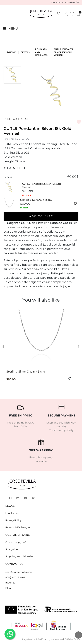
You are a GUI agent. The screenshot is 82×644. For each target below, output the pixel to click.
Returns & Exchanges (18, 527)
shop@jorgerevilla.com (19, 572)
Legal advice (13, 513)
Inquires (10, 583)
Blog (8, 588)
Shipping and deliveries (19, 556)
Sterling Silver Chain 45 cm (26, 372)
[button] (4, 347)
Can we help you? (16, 542)
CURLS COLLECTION (16, 119)
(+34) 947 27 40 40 (16, 577)
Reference (9, 139)
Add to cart (41, 216)
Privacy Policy (13, 520)
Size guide (12, 549)
